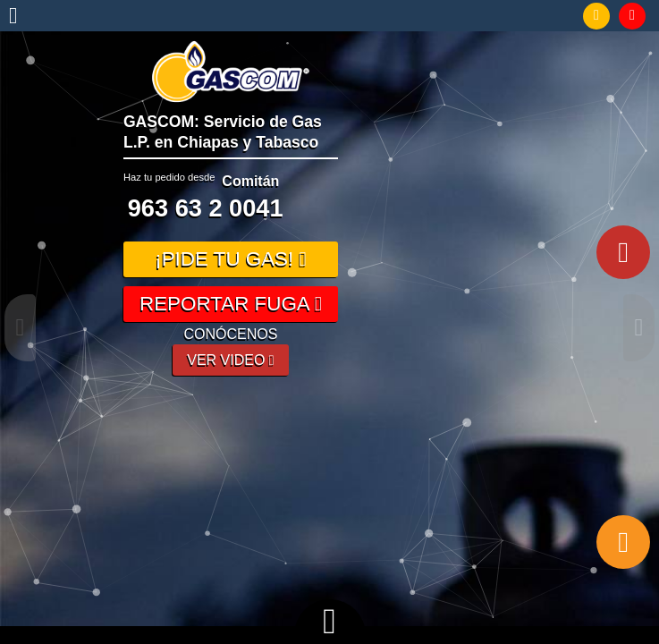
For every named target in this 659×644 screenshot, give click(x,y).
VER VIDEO (230, 360)
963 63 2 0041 (206, 208)
